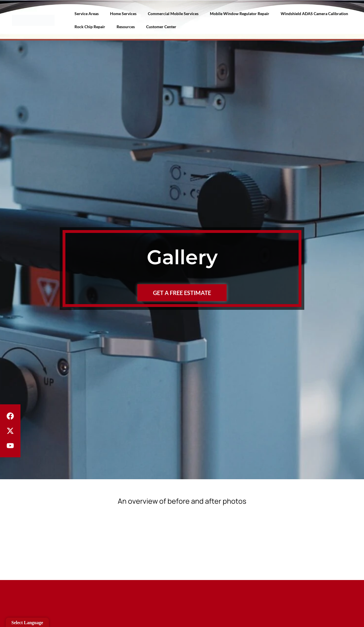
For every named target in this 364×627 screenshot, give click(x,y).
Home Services (123, 14)
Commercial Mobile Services (173, 14)
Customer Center (161, 27)
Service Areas (87, 14)
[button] (182, 539)
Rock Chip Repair (90, 27)
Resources (126, 27)
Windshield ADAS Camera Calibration (314, 14)
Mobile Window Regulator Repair (240, 14)
